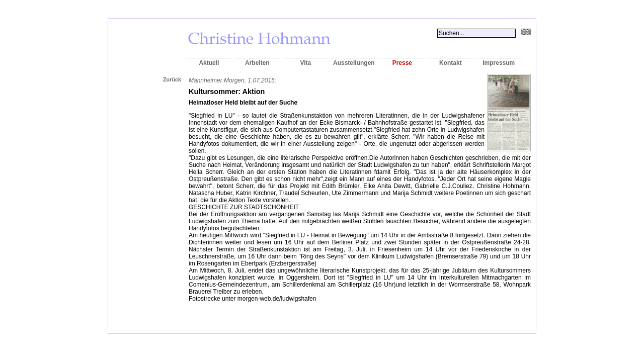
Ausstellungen (354, 63)
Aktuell (209, 63)
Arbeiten (257, 63)
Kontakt (451, 63)
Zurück (172, 79)
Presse (402, 63)
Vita (305, 63)
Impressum (499, 63)
